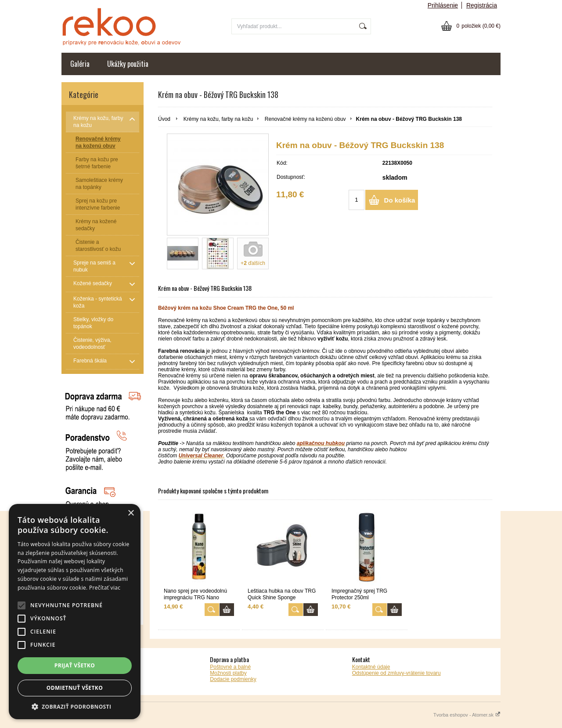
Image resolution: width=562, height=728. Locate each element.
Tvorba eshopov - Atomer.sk (467, 715)
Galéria (80, 64)
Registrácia (482, 5)
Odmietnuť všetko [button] (75, 688)
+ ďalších (253, 263)
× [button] (131, 513)
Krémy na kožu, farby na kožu (218, 119)
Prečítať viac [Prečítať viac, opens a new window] (105, 588)
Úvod (164, 119)
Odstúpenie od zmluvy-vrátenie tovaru (396, 673)
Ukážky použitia (128, 64)
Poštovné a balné (230, 667)
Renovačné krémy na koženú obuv (305, 119)
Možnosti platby (228, 673)
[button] (75, 706)
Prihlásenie (443, 5)
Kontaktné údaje (371, 667)
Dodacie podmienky (233, 679)
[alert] (75, 612)
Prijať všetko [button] (75, 665)
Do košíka (400, 200)
